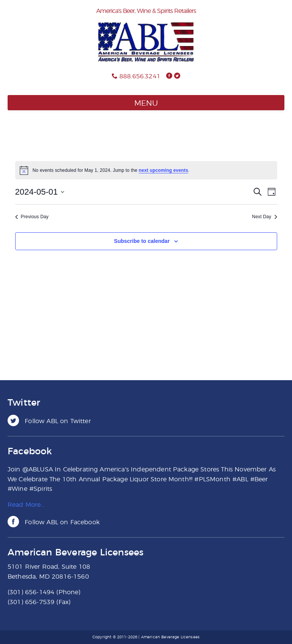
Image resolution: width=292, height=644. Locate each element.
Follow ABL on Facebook (54, 522)
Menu (146, 103)
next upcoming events (163, 170)
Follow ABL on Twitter (49, 421)
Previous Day (32, 217)
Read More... (26, 505)
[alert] (146, 170)
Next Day (265, 217)
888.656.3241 (140, 76)
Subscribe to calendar (142, 241)
